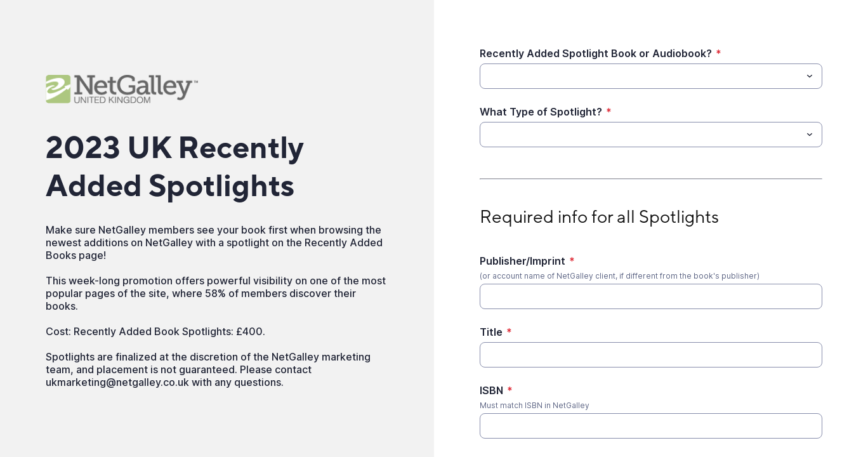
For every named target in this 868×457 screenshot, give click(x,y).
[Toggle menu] (810, 76)
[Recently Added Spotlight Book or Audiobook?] (641, 76)
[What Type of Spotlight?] (641, 135)
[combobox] (651, 76)
